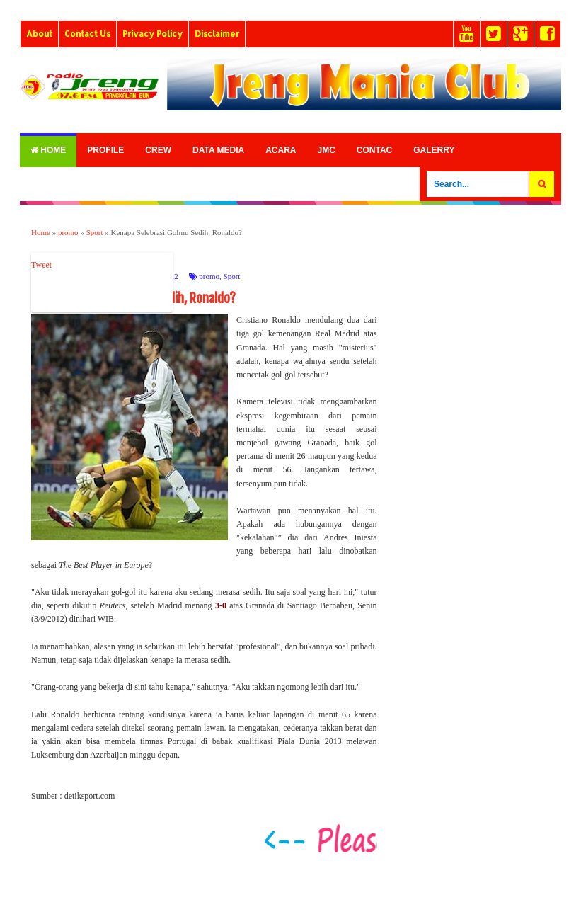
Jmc (326, 150)
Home (48, 150)
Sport (232, 276)
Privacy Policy (153, 34)
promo (209, 276)
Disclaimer (217, 34)
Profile (105, 150)
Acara (281, 150)
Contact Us (87, 34)
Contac (374, 150)
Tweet (41, 265)
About (39, 34)
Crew (158, 150)
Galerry (434, 150)
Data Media (218, 150)
